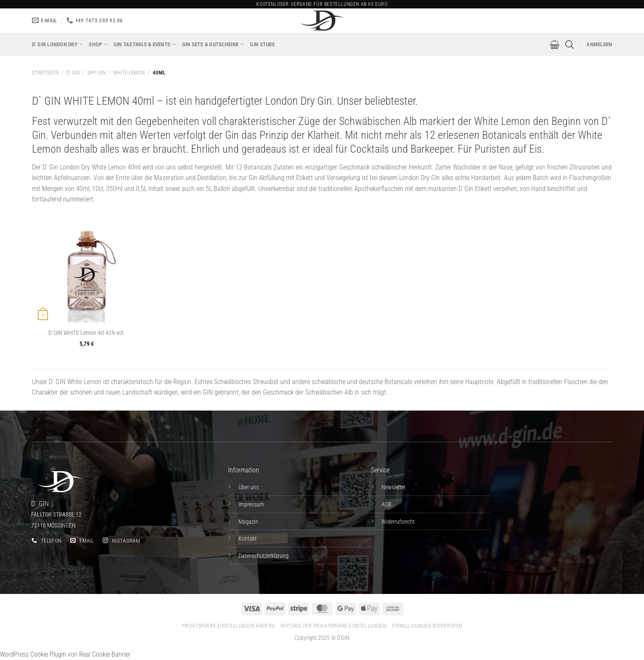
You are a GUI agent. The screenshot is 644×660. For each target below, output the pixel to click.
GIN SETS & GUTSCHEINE (213, 44)
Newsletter (394, 487)
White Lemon (129, 73)
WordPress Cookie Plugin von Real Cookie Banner (65, 654)
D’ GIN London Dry (58, 44)
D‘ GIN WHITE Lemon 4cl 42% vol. (86, 333)
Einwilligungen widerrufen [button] (427, 626)
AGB (387, 505)
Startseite (45, 73)
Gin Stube (262, 44)
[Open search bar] (570, 45)
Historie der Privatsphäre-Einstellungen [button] (334, 626)
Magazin (248, 522)
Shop (98, 44)
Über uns (249, 487)
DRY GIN (97, 73)
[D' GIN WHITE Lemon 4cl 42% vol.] (86, 268)
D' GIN (73, 73)
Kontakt (248, 539)
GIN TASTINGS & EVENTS (145, 44)
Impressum (251, 505)
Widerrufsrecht (398, 522)
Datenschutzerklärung (264, 556)
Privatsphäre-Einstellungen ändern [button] (228, 626)
